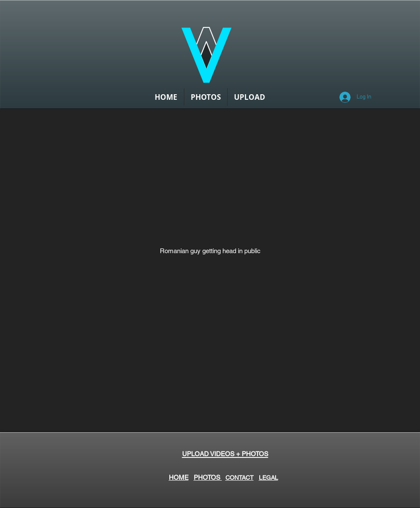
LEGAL (268, 478)
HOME (179, 477)
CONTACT (240, 478)
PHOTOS (208, 477)
